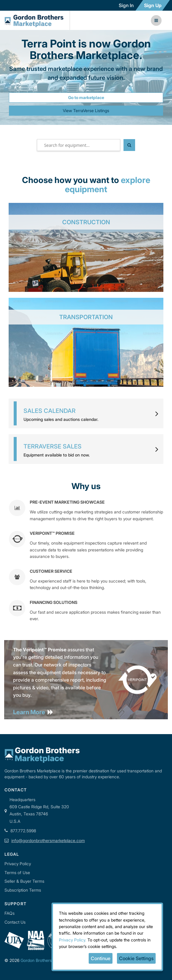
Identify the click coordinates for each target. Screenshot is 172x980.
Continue (101, 958)
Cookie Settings (136, 958)
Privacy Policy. (73, 940)
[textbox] (79, 145)
